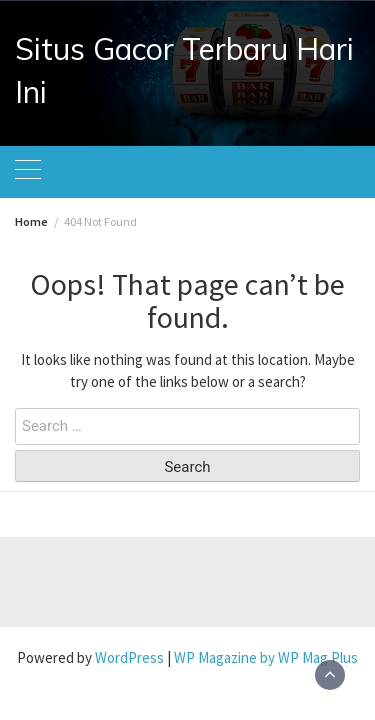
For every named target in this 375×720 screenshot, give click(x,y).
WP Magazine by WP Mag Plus (266, 657)
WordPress (129, 657)
